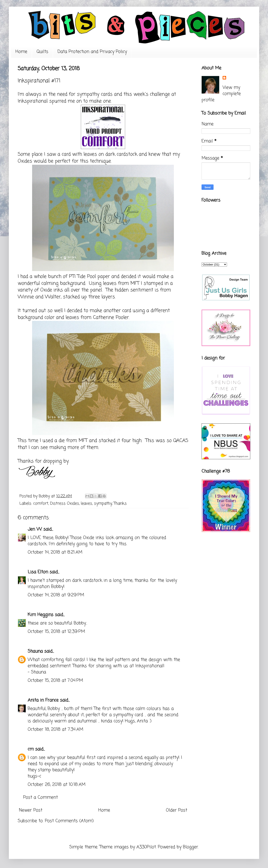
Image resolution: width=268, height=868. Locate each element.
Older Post (177, 810)
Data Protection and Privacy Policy (92, 52)
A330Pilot (146, 847)
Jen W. (35, 529)
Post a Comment (41, 797)
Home (21, 52)
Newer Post (31, 810)
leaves (86, 504)
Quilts (42, 52)
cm (31, 749)
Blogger (191, 847)
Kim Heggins (41, 615)
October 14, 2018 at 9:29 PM (56, 595)
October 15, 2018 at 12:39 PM (56, 632)
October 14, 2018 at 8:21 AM (55, 552)
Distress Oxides (65, 504)
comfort (41, 504)
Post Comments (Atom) (69, 821)
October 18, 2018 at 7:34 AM (55, 729)
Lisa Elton (38, 572)
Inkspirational (33, 101)
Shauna (35, 651)
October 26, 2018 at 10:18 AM (57, 785)
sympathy (103, 504)
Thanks (120, 504)
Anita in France (43, 700)
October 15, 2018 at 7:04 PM (55, 681)
